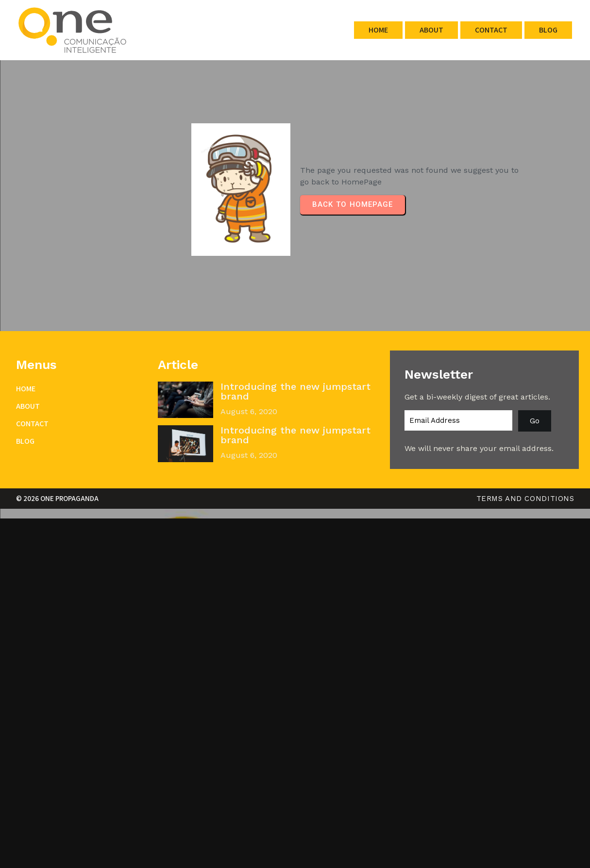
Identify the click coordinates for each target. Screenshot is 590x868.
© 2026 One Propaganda (57, 498)
